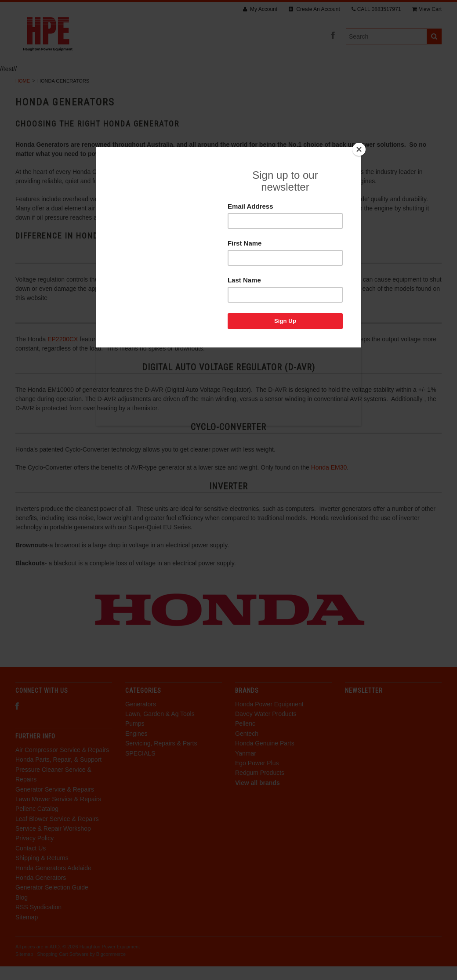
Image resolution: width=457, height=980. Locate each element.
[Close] (359, 149)
